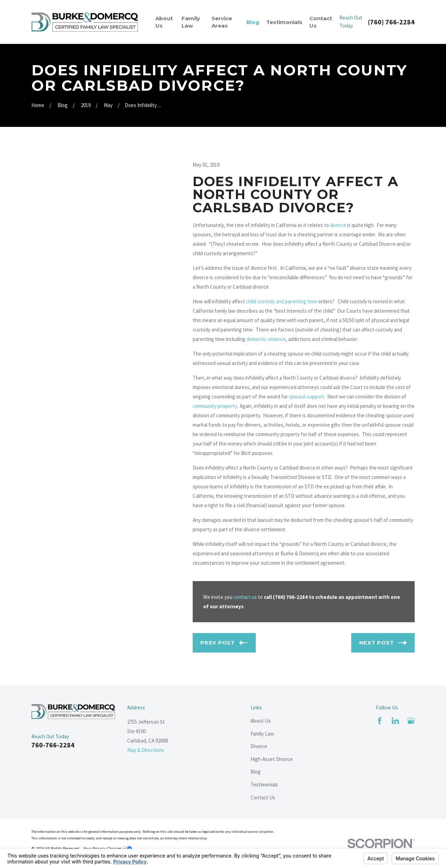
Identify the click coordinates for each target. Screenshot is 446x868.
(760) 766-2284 (391, 22)
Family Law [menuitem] (191, 22)
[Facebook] (380, 721)
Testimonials (264, 785)
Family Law (262, 734)
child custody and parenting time (282, 301)
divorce (338, 225)
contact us (245, 597)
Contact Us (263, 797)
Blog (256, 772)
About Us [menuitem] (164, 22)
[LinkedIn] (395, 721)
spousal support (306, 397)
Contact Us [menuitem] (321, 22)
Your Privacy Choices (107, 848)
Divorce (259, 746)
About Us (261, 721)
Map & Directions (146, 750)
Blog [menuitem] (253, 22)
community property (215, 406)
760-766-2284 (53, 745)
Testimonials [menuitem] (284, 22)
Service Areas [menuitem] (222, 22)
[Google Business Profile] (411, 721)
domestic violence (266, 339)
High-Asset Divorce (272, 759)
